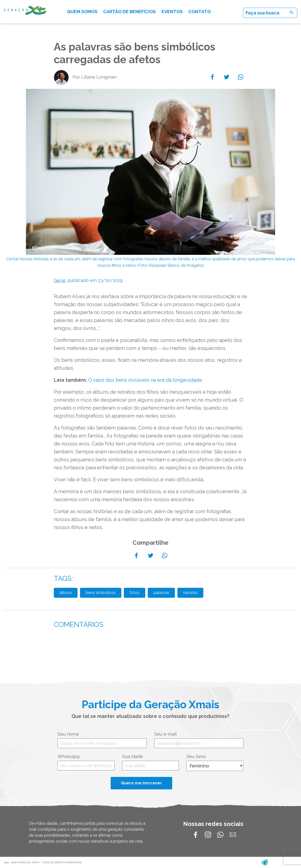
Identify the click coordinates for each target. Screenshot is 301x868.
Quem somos (82, 12)
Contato (200, 12)
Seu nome (68, 734)
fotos (135, 593)
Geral (60, 280)
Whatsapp (69, 756)
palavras (161, 593)
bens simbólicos (101, 593)
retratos (190, 593)
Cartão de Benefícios (129, 12)
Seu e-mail (165, 734)
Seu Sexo (196, 756)
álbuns (66, 593)
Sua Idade (133, 756)
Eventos (172, 12)
